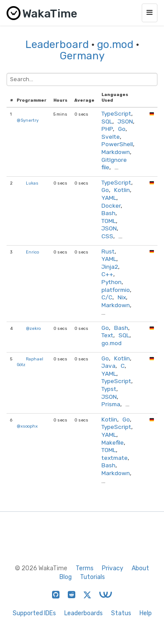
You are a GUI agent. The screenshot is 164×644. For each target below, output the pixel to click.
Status (121, 613)
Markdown (116, 152)
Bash (108, 213)
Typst (109, 389)
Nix (122, 297)
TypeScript (116, 113)
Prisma (111, 404)
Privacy (113, 568)
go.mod (115, 45)
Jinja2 (110, 267)
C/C (107, 297)
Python (112, 282)
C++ (107, 274)
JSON (125, 121)
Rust (108, 251)
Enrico (32, 252)
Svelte (111, 137)
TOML (109, 221)
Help (146, 613)
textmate (115, 458)
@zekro (33, 328)
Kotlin (122, 190)
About (140, 568)
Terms (85, 568)
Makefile (113, 442)
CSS (107, 236)
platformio (116, 290)
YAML (109, 198)
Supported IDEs (34, 613)
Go (122, 129)
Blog (66, 577)
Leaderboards (84, 613)
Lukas (32, 183)
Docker (111, 206)
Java (108, 366)
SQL (107, 121)
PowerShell (117, 144)
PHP (107, 129)
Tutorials (92, 577)
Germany (82, 56)
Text (107, 335)
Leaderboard (57, 45)
